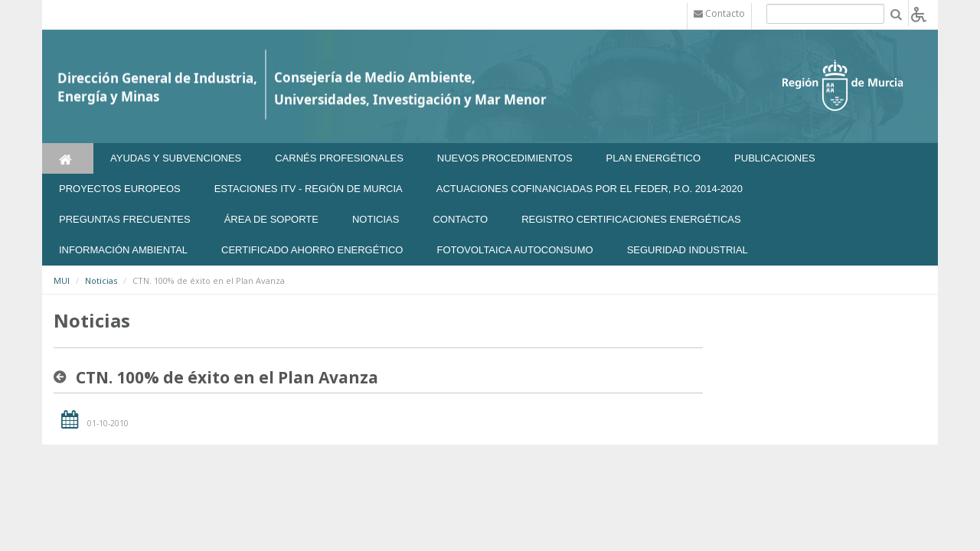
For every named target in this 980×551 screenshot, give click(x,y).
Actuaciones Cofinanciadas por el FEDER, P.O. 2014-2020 (590, 189)
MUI (62, 280)
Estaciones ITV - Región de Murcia (309, 189)
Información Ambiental (123, 250)
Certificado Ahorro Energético (312, 250)
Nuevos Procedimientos (505, 158)
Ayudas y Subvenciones (176, 158)
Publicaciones (774, 158)
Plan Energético (654, 158)
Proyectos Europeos (120, 189)
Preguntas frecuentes (125, 219)
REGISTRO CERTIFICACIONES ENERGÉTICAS (631, 219)
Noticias (101, 280)
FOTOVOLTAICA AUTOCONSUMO (514, 250)
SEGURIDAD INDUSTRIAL (688, 250)
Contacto (460, 219)
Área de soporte (271, 219)
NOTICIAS (376, 219)
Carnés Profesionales (339, 158)
